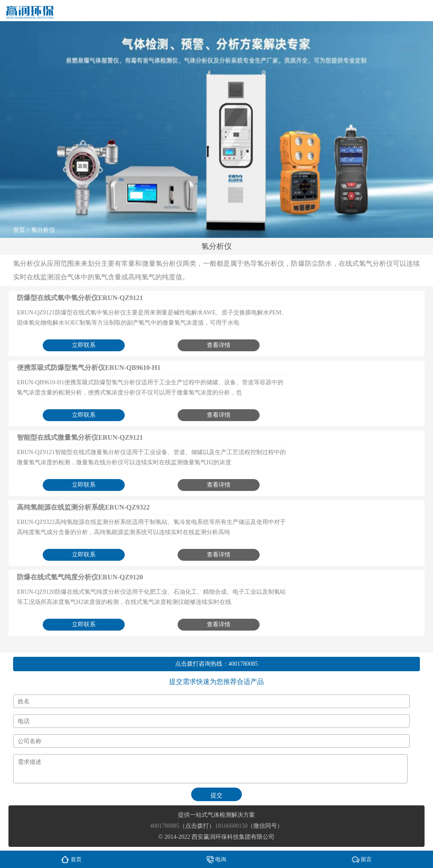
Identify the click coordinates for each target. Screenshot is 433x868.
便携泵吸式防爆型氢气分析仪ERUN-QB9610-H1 (89, 368)
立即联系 (84, 345)
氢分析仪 (43, 230)
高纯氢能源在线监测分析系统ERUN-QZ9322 (83, 507)
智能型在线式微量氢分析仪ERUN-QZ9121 (80, 437)
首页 (19, 230)
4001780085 (243, 664)
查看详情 (219, 345)
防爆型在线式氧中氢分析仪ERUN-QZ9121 (80, 298)
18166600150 (231, 826)
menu (418, 11)
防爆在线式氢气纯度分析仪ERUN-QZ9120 (80, 577)
